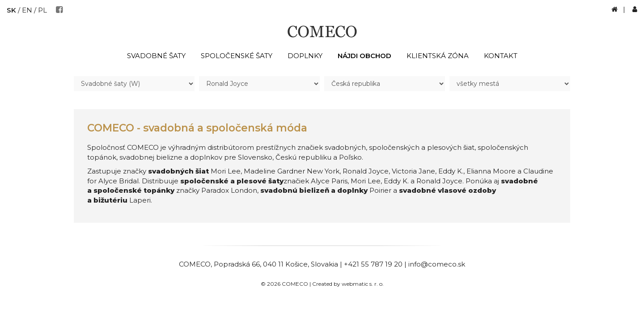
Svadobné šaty (156, 56)
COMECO (195, 264)
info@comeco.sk (437, 264)
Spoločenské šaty (237, 56)
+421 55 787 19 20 (373, 264)
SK (11, 10)
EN (27, 10)
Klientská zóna (438, 56)
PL (42, 10)
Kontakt (501, 56)
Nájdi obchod (364, 56)
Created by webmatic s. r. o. (348, 284)
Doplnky (305, 56)
